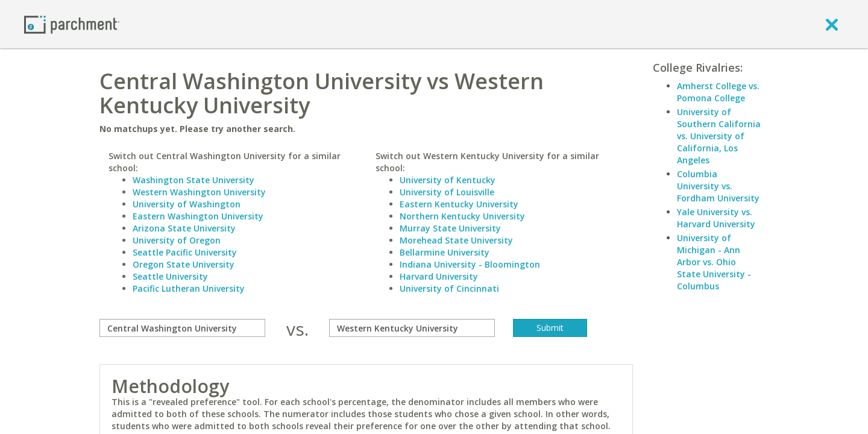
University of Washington (187, 204)
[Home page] (72, 24)
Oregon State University (184, 264)
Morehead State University (456, 240)
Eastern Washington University (198, 216)
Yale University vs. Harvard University (716, 218)
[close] (832, 24)
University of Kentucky (448, 180)
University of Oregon (177, 240)
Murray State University (450, 228)
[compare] (182, 328)
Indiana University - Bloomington (470, 264)
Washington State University (193, 180)
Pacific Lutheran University (189, 288)
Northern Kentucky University (462, 216)
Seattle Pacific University (185, 252)
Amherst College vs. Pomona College (718, 92)
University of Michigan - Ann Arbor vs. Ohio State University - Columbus (714, 262)
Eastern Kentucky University (459, 204)
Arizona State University (184, 228)
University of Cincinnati (449, 288)
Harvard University (439, 276)
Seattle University (170, 276)
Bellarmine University (445, 252)
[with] (412, 328)
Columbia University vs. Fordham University (718, 186)
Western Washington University (199, 192)
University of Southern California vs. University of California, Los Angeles (719, 136)
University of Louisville (447, 192)
